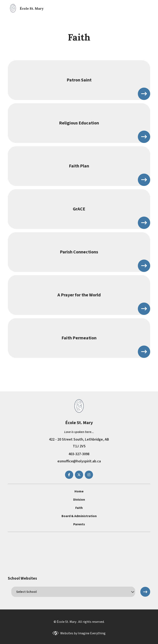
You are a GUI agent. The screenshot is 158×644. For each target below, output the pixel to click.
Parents (79, 524)
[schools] (73, 592)
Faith (79, 508)
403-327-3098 (79, 454)
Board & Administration (79, 516)
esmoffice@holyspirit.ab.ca (79, 461)
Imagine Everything (92, 633)
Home (79, 491)
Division (79, 500)
